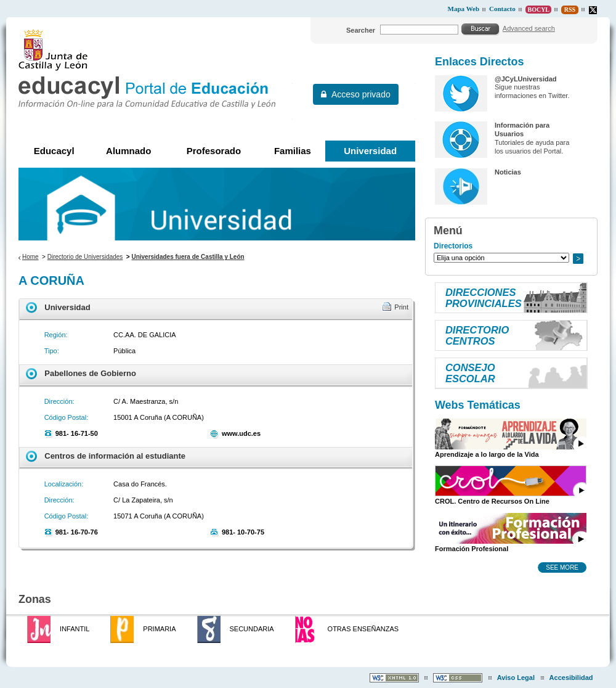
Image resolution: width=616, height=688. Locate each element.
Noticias (508, 172)
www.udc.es (241, 433)
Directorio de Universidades (85, 257)
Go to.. (578, 259)
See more (562, 567)
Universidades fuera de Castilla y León (188, 257)
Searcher (361, 30)
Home (30, 257)
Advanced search (529, 28)
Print (401, 307)
